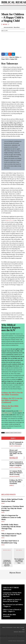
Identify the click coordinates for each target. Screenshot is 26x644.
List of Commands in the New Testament (16, 443)
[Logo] (13, 636)
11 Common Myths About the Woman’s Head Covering (16, 473)
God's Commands (15, 446)
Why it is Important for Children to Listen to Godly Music (11, 517)
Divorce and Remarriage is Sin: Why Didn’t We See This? (16, 453)
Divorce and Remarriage (14, 458)
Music (3, 503)
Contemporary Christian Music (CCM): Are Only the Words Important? (13, 508)
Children (7, 433)
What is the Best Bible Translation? (10, 407)
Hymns (16, 433)
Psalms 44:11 (9, 220)
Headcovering (15, 476)
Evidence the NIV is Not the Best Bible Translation (16, 482)
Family (12, 433)
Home (3, 57)
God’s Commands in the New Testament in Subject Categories (17, 464)
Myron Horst (17, 27)
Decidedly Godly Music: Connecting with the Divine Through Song (11, 527)
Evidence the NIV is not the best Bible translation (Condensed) (12, 400)
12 (13, 220)
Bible (12, 485)
